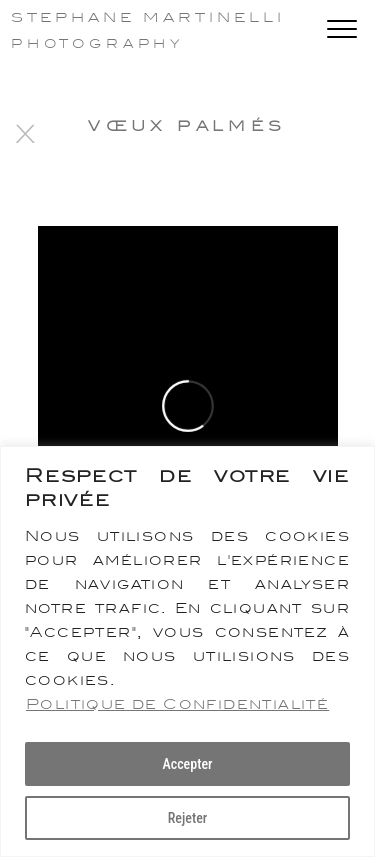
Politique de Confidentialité (177, 704)
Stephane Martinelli (148, 17)
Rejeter (188, 818)
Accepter (187, 764)
